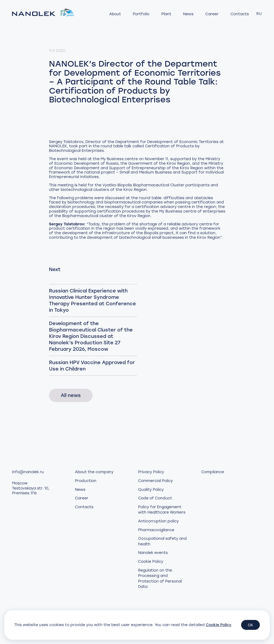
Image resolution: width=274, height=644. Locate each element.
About (115, 14)
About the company (94, 472)
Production (86, 481)
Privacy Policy (151, 472)
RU (259, 14)
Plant (166, 14)
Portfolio (141, 14)
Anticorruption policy (158, 521)
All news (71, 395)
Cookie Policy (151, 562)
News (188, 14)
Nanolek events (153, 553)
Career (212, 14)
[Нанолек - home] (43, 14)
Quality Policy (151, 490)
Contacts (240, 14)
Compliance (213, 472)
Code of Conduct (155, 498)
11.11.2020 (57, 51)
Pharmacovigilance (156, 530)
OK (250, 625)
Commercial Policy (155, 481)
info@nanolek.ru (28, 472)
